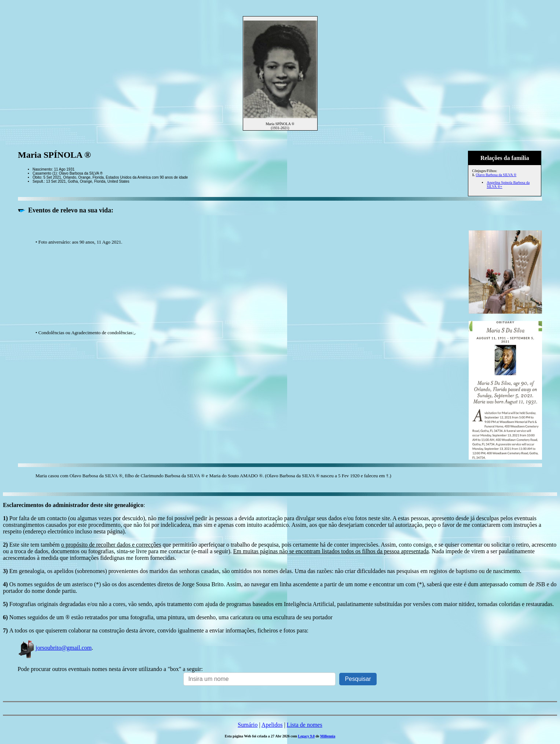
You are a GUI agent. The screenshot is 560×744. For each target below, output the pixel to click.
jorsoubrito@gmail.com (55, 648)
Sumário (248, 725)
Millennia (328, 736)
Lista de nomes (305, 725)
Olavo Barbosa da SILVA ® (496, 175)
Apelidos (272, 725)
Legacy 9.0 (306, 736)
